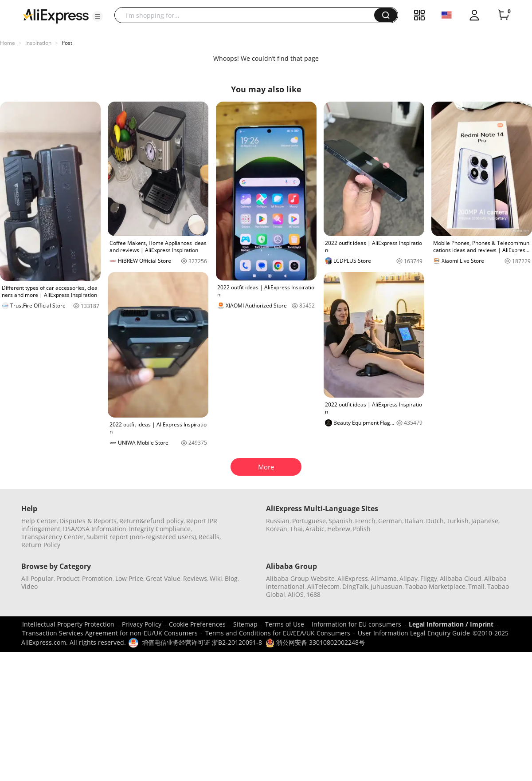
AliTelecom (323, 586)
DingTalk (355, 586)
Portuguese (309, 521)
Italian (414, 521)
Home (8, 43)
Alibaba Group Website (300, 578)
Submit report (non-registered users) (141, 537)
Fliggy (429, 578)
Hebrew (339, 529)
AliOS (296, 594)
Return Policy (41, 545)
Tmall (476, 586)
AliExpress (353, 578)
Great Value (163, 578)
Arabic (315, 529)
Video (29, 586)
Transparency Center (53, 537)
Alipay (409, 578)
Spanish (340, 521)
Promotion (97, 578)
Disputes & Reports (88, 521)
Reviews (195, 578)
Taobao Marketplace (435, 586)
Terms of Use (285, 624)
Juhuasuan (387, 586)
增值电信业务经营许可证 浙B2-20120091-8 (202, 642)
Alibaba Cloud (461, 578)
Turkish (458, 521)
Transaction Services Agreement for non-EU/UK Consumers (110, 633)
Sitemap (245, 624)
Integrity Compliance (160, 529)
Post (67, 43)
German (390, 521)
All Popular (37, 578)
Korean (277, 529)
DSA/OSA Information (95, 529)
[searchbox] (248, 15)
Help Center (39, 521)
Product (68, 578)
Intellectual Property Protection (68, 624)
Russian (278, 521)
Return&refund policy (151, 521)
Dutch (435, 521)
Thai (296, 529)
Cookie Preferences (197, 624)
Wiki (216, 578)
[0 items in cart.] (504, 15)
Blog (231, 578)
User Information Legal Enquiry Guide (414, 633)
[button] (98, 16)
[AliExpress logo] (56, 16)
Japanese (485, 521)
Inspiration (38, 43)
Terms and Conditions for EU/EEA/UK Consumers (278, 633)
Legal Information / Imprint (451, 624)
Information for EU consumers (356, 624)
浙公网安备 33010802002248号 (315, 642)
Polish (362, 529)
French (365, 521)
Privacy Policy (142, 624)
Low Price (129, 578)
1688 (313, 594)
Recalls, (210, 537)
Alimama (384, 578)
